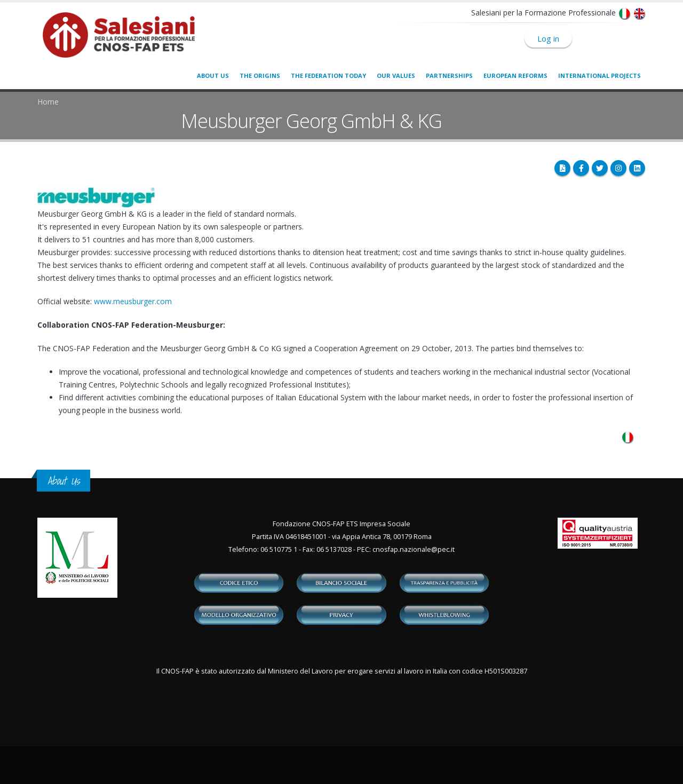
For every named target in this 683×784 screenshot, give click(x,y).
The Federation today (328, 76)
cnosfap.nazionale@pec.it (414, 549)
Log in (548, 38)
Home (48, 102)
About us (213, 76)
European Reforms (515, 76)
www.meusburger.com (133, 301)
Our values (396, 76)
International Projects (599, 76)
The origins (260, 76)
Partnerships (449, 76)
